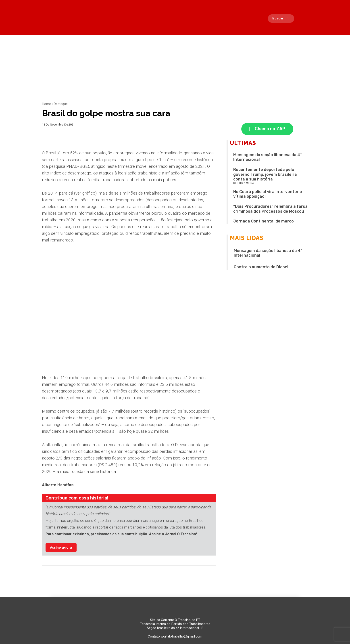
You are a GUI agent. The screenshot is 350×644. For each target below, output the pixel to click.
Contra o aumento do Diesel (261, 267)
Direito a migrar (244, 183)
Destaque (61, 104)
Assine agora (61, 548)
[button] (282, 19)
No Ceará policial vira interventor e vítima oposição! (268, 194)
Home (46, 104)
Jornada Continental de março (264, 221)
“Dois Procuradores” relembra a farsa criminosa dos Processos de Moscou (270, 209)
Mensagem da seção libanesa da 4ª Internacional (268, 157)
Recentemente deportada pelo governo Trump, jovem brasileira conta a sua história (265, 174)
